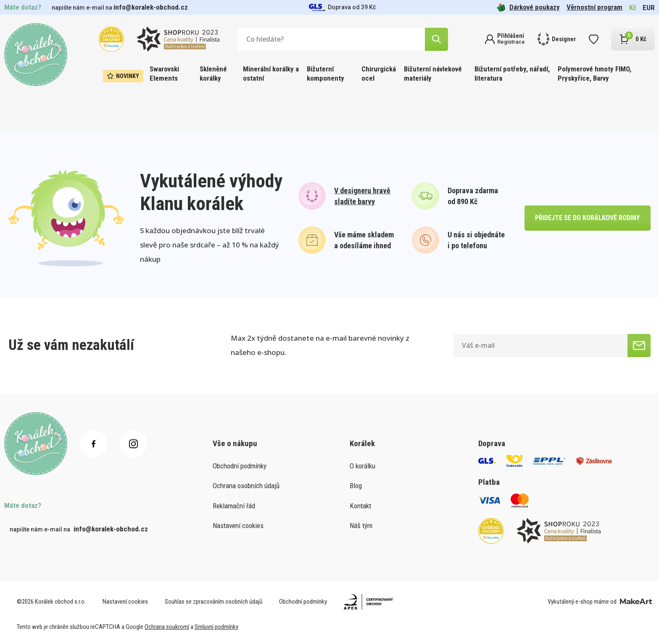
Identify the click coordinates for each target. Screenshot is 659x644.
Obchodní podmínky (240, 466)
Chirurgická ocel (379, 74)
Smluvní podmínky (216, 627)
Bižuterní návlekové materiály (433, 74)
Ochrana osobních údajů (246, 486)
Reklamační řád (234, 506)
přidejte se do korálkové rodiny (587, 218)
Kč (633, 8)
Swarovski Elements (164, 74)
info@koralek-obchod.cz (151, 7)
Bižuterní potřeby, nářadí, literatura (512, 74)
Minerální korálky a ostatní (271, 74)
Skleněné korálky (213, 74)
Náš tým (361, 526)
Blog (356, 486)
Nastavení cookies (238, 526)
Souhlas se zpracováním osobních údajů (214, 602)
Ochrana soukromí (167, 627)
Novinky (123, 76)
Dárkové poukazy (528, 7)
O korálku (362, 466)
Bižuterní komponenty (326, 74)
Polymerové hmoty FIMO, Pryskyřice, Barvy (594, 74)
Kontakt (360, 506)
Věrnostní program (594, 7)
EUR (649, 8)
